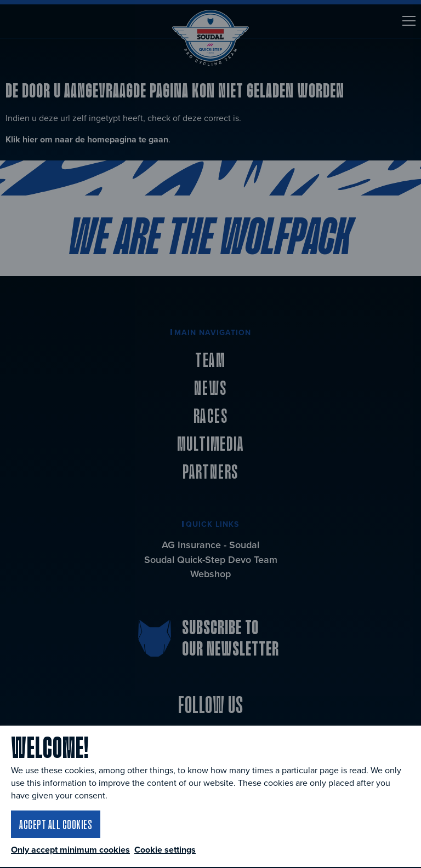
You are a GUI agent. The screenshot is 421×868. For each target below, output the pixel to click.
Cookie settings (165, 850)
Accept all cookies (56, 824)
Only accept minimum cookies (70, 850)
